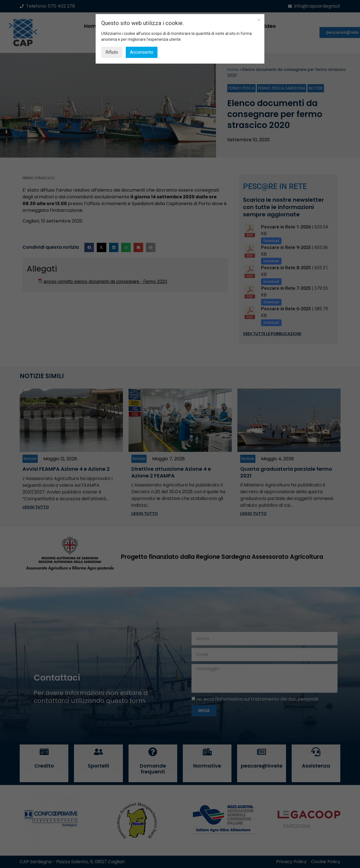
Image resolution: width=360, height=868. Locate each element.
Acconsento (142, 52)
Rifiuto (112, 52)
